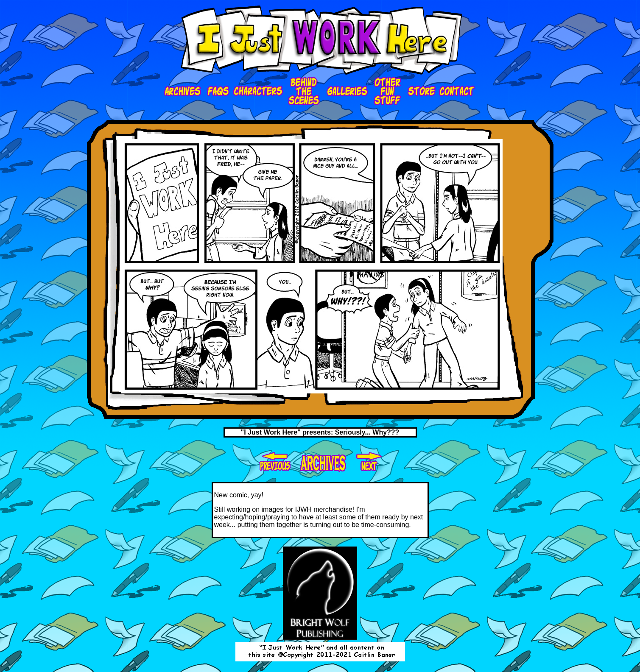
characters (259, 91)
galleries (347, 91)
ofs (387, 91)
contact (457, 91)
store (420, 91)
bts (304, 91)
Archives (184, 91)
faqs (218, 91)
